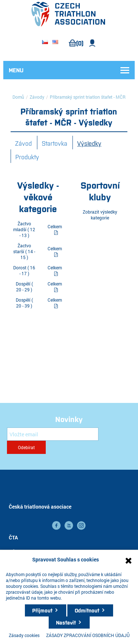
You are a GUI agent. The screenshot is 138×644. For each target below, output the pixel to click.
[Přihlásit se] (53, 434)
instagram (81, 525)
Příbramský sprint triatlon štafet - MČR (88, 97)
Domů (18, 97)
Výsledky (89, 143)
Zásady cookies (24, 635)
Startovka (55, 143)
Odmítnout (87, 610)
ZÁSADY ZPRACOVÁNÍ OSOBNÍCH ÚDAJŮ (88, 635)
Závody (37, 97)
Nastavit (66, 622)
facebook (56, 525)
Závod (23, 143)
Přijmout (42, 610)
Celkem (55, 226)
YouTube (69, 525)
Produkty (27, 157)
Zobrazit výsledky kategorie (100, 215)
